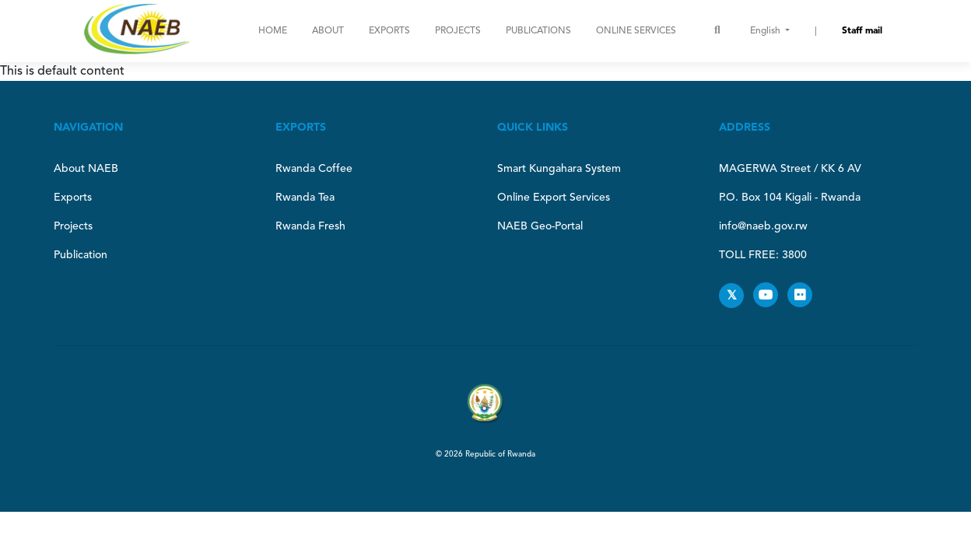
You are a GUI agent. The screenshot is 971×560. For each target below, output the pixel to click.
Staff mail (862, 31)
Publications (538, 31)
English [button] (766, 31)
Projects (458, 31)
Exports (389, 31)
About (328, 31)
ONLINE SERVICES (636, 31)
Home (273, 31)
